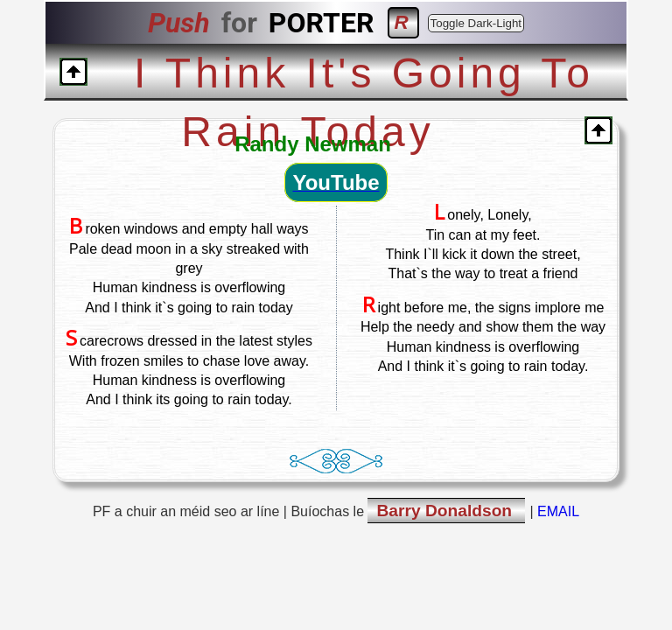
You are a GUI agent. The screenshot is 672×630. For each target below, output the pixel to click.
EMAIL (558, 511)
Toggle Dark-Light (476, 23)
